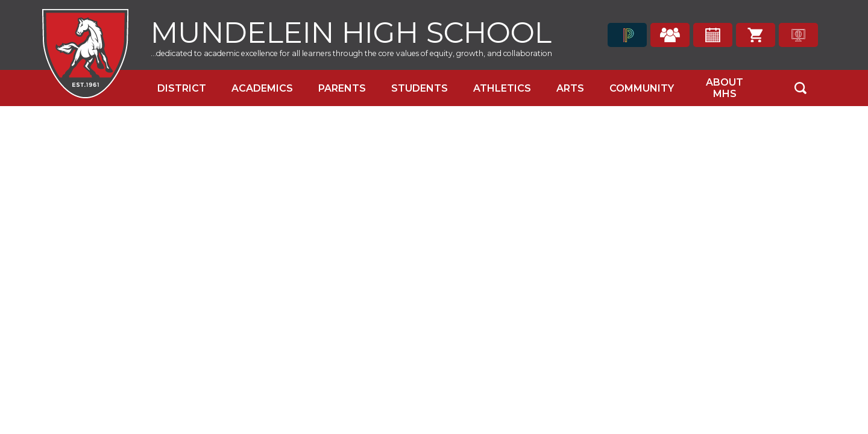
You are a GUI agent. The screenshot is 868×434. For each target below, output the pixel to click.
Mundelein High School (351, 31)
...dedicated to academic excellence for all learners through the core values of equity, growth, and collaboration (351, 53)
